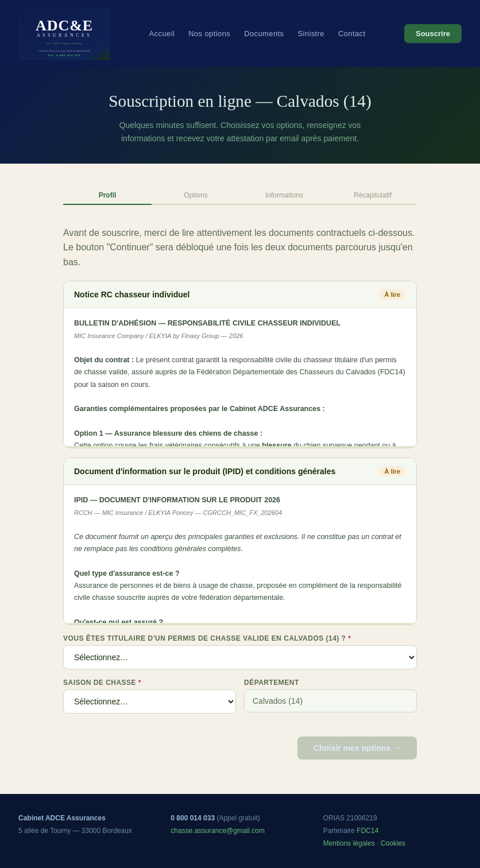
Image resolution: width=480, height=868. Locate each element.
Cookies (393, 843)
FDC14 (367, 831)
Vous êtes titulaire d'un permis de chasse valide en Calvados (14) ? (207, 638)
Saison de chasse (102, 683)
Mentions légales (349, 843)
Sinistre (311, 34)
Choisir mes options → (357, 748)
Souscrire (433, 34)
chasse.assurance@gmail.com (218, 831)
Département (272, 683)
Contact (352, 34)
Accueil (162, 34)
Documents (264, 34)
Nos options (209, 34)
